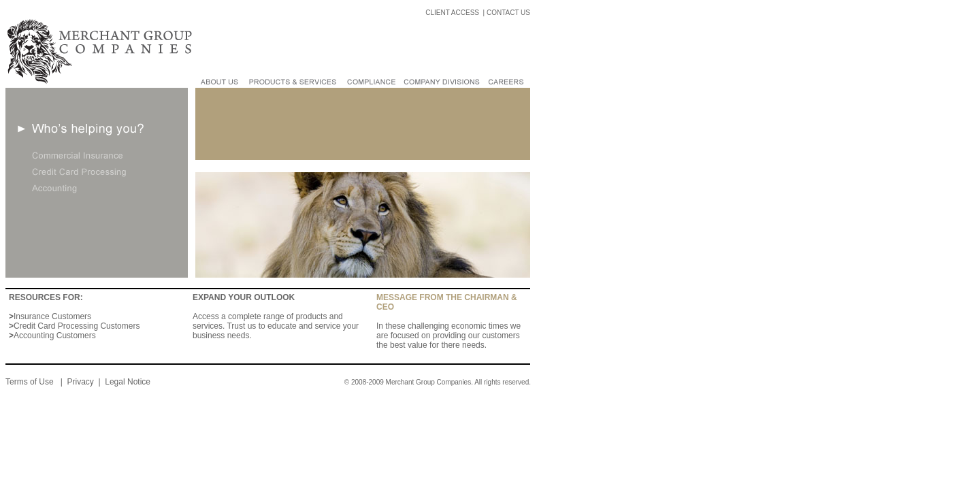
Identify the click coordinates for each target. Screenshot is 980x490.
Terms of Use (31, 382)
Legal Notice (128, 382)
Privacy (80, 382)
